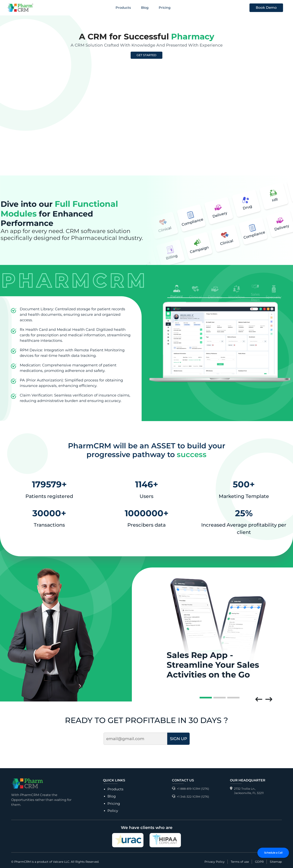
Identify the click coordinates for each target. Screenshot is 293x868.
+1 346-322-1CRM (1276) (191, 797)
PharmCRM (22, 862)
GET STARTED (146, 55)
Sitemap (276, 862)
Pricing (165, 8)
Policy (113, 811)
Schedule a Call (273, 853)
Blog (145, 8)
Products (123, 8)
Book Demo (266, 8)
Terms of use (240, 862)
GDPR (259, 862)
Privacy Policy (215, 862)
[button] (259, 700)
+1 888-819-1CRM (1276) (191, 789)
